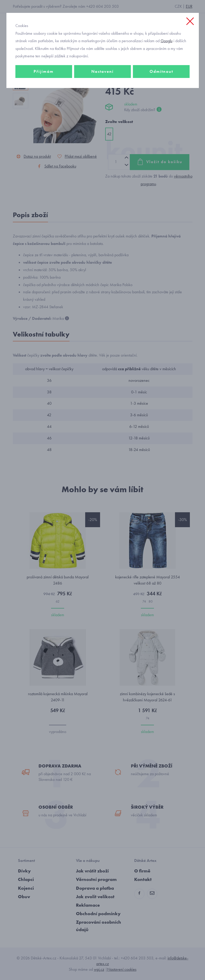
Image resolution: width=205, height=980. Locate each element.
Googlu (167, 41)
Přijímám (44, 71)
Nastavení (103, 71)
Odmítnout (161, 71)
